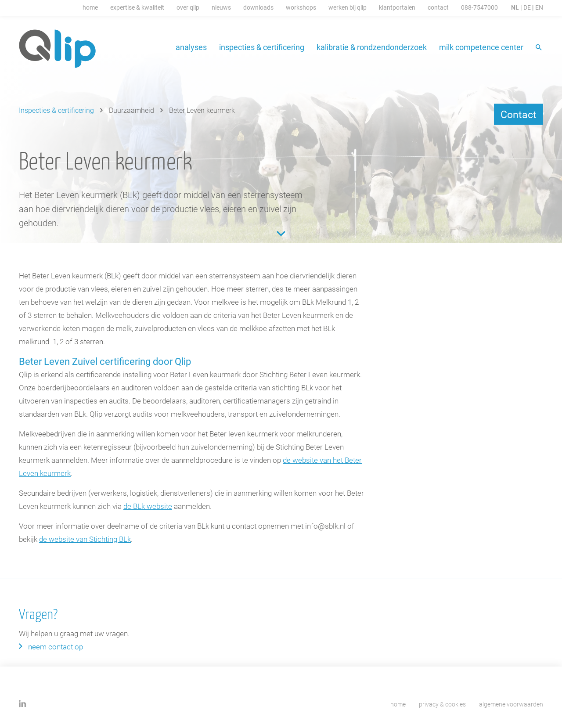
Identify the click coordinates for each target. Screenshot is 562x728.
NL (515, 7)
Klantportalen (397, 7)
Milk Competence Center (481, 47)
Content (281, 234)
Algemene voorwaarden (511, 704)
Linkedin (23, 704)
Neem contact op (56, 647)
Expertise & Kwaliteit (137, 7)
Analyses (191, 47)
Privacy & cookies (442, 704)
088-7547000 (479, 7)
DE (527, 7)
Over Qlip (188, 7)
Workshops (301, 7)
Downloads (258, 7)
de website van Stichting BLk (85, 539)
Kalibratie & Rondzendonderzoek (372, 47)
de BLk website (148, 506)
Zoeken (539, 48)
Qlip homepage (58, 49)
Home (90, 7)
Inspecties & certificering (262, 47)
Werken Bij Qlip (348, 7)
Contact (438, 7)
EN (539, 7)
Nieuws (221, 7)
